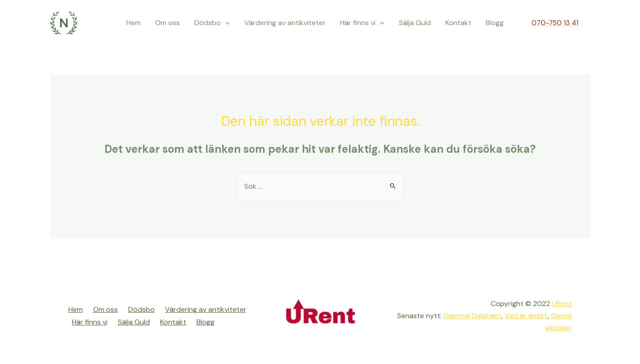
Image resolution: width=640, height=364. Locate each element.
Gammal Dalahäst (472, 316)
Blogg (495, 23)
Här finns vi (362, 23)
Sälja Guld (415, 23)
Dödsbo (212, 23)
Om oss (168, 23)
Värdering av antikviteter (285, 23)
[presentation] (225, 23)
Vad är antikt (526, 316)
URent (562, 304)
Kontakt (458, 23)
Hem (134, 23)
